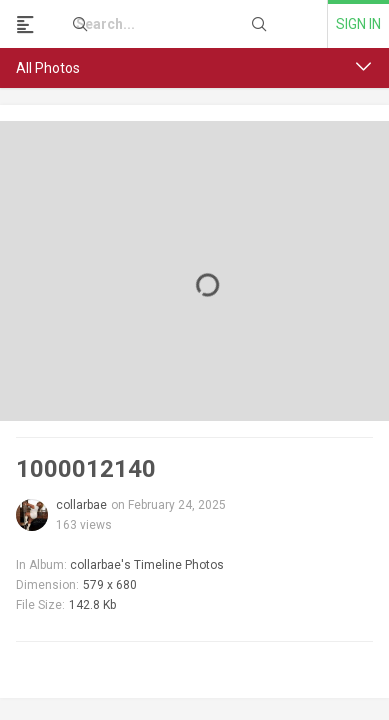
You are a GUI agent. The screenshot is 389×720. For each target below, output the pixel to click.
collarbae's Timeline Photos (147, 565)
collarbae (81, 505)
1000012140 (86, 469)
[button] (364, 67)
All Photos (48, 68)
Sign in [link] (358, 24)
